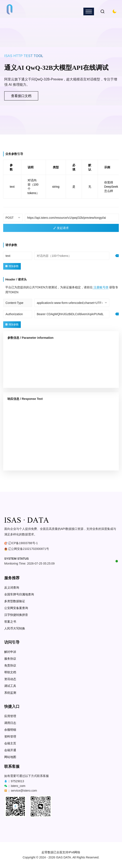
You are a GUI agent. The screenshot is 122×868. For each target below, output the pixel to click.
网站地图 (10, 757)
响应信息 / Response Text (25, 399)
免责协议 (10, 666)
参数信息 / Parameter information (30, 338)
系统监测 (10, 693)
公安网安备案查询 (16, 608)
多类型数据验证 (15, 601)
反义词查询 (12, 588)
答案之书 (10, 622)
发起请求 (61, 228)
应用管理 (10, 716)
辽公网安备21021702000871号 (29, 549)
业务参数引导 (14, 154)
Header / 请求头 (16, 279)
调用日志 (10, 723)
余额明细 (10, 730)
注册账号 (101, 287)
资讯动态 (10, 679)
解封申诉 (10, 652)
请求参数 (11, 245)
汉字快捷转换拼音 (16, 615)
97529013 (17, 781)
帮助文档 (10, 672)
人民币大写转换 (15, 628)
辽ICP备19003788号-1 (23, 543)
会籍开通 (10, 750)
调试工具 (10, 686)
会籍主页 (10, 743)
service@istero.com (24, 791)
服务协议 (10, 659)
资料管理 (10, 737)
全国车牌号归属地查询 (19, 594)
